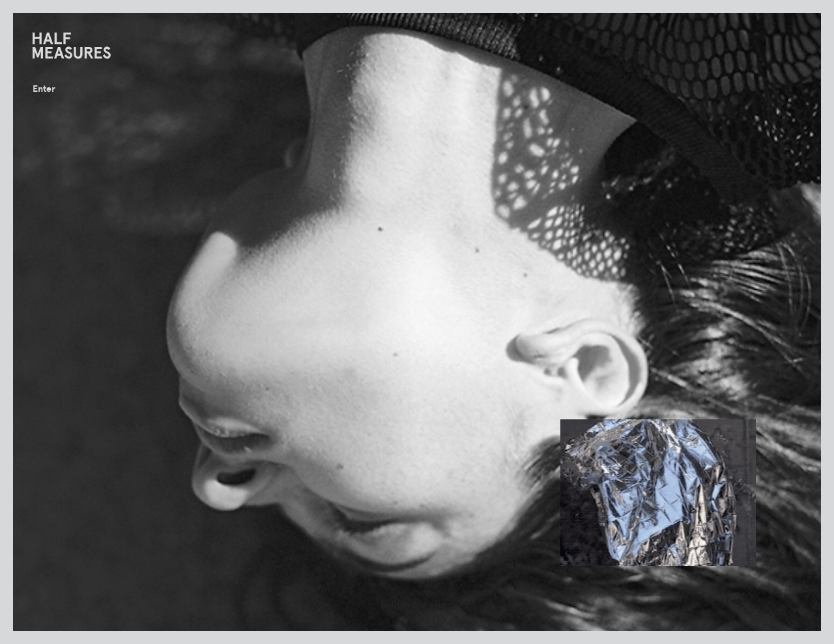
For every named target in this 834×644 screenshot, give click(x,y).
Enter (44, 89)
